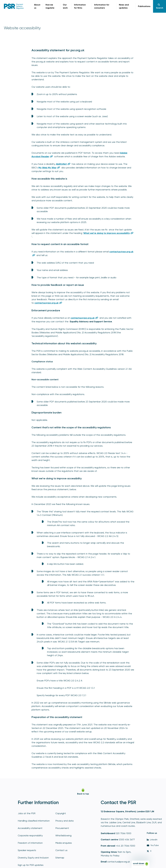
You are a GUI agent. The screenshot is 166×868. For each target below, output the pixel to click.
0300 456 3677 (127, 839)
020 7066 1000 (123, 833)
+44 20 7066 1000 (125, 846)
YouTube (153, 845)
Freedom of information (30, 843)
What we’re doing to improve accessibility (107, 233)
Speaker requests (27, 850)
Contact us (61, 850)
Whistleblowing (63, 835)
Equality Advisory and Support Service (91, 322)
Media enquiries (64, 843)
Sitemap (60, 858)
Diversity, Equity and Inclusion (33, 858)
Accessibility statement (30, 828)
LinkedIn (152, 840)
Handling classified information (34, 821)
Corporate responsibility (30, 835)
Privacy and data (64, 821)
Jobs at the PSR (27, 813)
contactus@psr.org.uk (119, 862)
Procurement (62, 828)
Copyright (61, 813)
